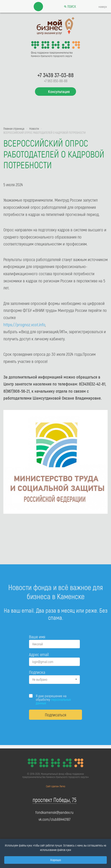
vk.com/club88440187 (55, 819)
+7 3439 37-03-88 (55, 75)
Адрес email (39, 654)
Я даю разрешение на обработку (53, 699)
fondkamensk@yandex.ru (54, 812)
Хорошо (55, 860)
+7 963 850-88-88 (56, 81)
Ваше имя (37, 637)
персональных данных (53, 701)
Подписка (37, 672)
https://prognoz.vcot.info (24, 324)
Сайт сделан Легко (56, 786)
